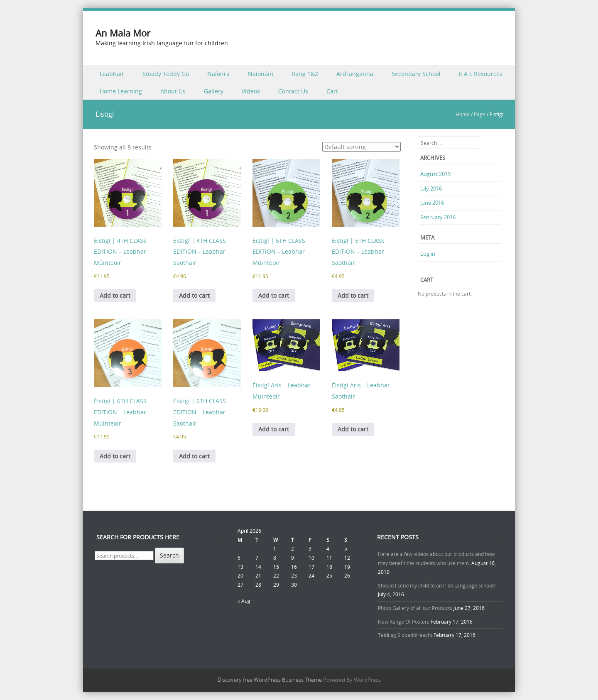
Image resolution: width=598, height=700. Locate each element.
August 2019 (435, 174)
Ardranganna (355, 74)
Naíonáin (261, 74)
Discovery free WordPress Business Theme (270, 680)
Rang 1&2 (305, 74)
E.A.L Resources (481, 74)
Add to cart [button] (115, 295)
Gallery (214, 91)
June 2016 (432, 203)
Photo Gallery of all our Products (415, 608)
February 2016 (438, 217)
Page (480, 114)
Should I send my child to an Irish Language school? (437, 585)
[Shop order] (361, 147)
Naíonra (218, 74)
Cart (332, 91)
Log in (428, 254)
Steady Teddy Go (166, 74)
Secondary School (416, 74)
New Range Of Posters (404, 622)
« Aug (244, 601)
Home (463, 114)
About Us (173, 91)
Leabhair (112, 74)
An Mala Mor (123, 33)
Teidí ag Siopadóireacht (405, 635)
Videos (251, 91)
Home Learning (121, 91)
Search (169, 555)
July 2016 (431, 188)
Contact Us (293, 91)
